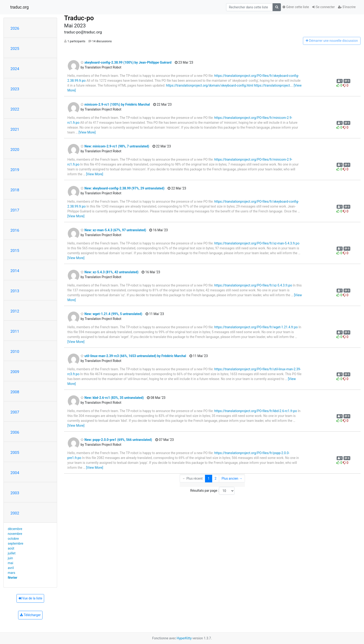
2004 (15, 473)
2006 (15, 432)
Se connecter (323, 7)
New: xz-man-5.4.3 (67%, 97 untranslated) (113, 230)
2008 (15, 392)
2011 (15, 331)
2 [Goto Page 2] (216, 478)
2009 (15, 372)
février (13, 578)
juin (10, 558)
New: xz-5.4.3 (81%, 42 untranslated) (109, 272)
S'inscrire (347, 7)
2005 (15, 452)
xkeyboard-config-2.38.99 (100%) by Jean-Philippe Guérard (126, 62)
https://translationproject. (272, 85)
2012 (15, 311)
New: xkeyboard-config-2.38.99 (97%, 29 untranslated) (122, 188)
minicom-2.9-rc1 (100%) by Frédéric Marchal (115, 104)
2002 (15, 513)
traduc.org (19, 7)
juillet (12, 553)
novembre (15, 534)
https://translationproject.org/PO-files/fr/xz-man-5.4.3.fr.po (257, 243)
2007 (15, 412)
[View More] (87, 132)
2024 (15, 69)
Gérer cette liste (296, 7)
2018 (15, 190)
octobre (13, 539)
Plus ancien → (232, 478)
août (11, 548)
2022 (15, 109)
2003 (15, 493)
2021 (15, 129)
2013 (15, 291)
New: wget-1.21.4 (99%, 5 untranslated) (111, 314)
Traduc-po (79, 18)
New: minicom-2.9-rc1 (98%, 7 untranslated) (115, 146)
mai (11, 563)
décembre (15, 529)
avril (11, 568)
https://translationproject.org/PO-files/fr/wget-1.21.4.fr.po (256, 327)
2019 (15, 170)
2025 (15, 49)
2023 (15, 89)
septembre (16, 543)
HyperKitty (184, 638)
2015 (15, 250)
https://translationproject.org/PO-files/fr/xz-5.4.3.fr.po (253, 285)
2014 (15, 271)
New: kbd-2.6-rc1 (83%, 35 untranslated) (112, 398)
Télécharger (30, 615)
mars (12, 573)
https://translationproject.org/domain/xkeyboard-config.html (210, 85)
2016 (15, 230)
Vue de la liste (30, 598)
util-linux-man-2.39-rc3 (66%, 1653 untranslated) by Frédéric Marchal (133, 356)
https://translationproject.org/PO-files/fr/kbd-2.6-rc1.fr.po (256, 411)
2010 (15, 351)
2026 (15, 28)
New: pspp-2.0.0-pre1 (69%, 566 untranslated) (116, 440)
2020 (15, 150)
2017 (15, 210)
